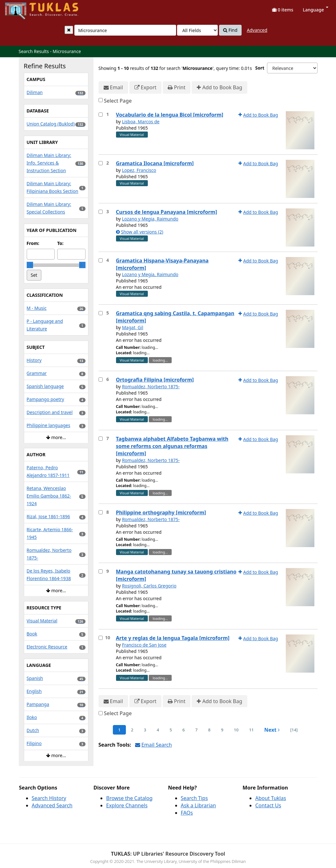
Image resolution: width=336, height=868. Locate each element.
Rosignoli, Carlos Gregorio (149, 586)
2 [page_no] (132, 730)
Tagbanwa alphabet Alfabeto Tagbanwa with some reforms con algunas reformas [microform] (172, 446)
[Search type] (197, 30)
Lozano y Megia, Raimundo (150, 219)
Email (113, 88)
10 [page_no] (236, 730)
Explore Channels (127, 805)
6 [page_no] (184, 730)
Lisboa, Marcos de (141, 122)
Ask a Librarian (199, 805)
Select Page (118, 101)
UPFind (21, 8)
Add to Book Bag (219, 88)
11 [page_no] (251, 730)
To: (60, 243)
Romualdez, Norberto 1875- (151, 387)
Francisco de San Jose (144, 645)
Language (316, 10)
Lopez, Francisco (139, 170)
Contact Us (268, 805)
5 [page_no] (171, 730)
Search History (49, 798)
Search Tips (194, 798)
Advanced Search (52, 805)
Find (230, 30)
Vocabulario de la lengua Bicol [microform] (170, 115)
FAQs (187, 813)
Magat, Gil (133, 327)
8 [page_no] (209, 730)
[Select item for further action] (101, 115)
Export (145, 88)
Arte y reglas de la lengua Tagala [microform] (173, 638)
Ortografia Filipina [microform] (155, 380)
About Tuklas (271, 798)
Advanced (257, 30)
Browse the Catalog (129, 798)
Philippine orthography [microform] (161, 512)
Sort (260, 68)
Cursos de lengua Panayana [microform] (167, 212)
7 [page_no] (196, 730)
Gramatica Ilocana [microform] (155, 163)
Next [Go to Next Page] (272, 730)
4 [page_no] (158, 730)
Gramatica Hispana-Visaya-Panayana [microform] (162, 264)
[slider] (30, 265)
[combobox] (125, 30)
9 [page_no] (222, 730)
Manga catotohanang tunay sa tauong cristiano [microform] (176, 575)
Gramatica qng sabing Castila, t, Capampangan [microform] (175, 317)
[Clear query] (69, 30)
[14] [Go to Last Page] (294, 730)
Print (177, 88)
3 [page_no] (145, 730)
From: (33, 243)
